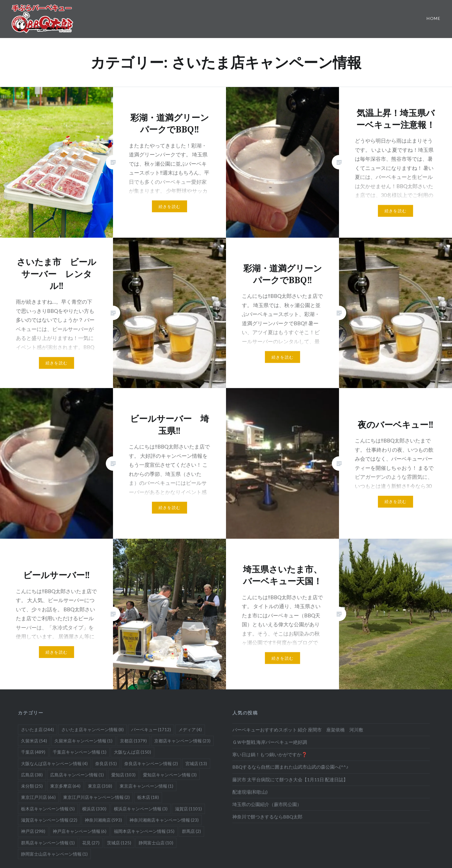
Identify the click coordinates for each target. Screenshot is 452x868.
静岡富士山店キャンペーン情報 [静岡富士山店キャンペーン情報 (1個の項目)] (54, 854)
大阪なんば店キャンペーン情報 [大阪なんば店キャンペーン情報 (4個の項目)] (54, 763)
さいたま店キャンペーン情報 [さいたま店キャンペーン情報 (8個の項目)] (93, 729)
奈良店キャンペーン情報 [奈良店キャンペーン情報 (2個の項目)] (151, 763)
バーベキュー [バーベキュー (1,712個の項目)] (151, 729)
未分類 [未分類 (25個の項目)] (32, 786)
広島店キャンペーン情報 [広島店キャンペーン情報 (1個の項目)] (77, 775)
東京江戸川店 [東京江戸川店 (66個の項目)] (38, 797)
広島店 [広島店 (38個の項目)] (32, 775)
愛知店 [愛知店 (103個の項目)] (123, 775)
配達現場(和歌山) (250, 792)
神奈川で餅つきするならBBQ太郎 (267, 817)
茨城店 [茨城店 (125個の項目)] (119, 843)
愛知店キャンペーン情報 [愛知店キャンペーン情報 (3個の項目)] (170, 775)
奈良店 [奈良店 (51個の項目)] (106, 763)
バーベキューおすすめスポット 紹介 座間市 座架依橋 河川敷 (298, 730)
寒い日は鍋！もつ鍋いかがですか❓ (270, 754)
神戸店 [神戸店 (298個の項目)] (33, 831)
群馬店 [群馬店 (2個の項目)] (191, 831)
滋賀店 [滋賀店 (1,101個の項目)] (188, 809)
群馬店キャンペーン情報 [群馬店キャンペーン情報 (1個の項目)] (48, 843)
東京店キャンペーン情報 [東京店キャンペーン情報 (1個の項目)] (146, 786)
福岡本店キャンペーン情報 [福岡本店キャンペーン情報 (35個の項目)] (144, 831)
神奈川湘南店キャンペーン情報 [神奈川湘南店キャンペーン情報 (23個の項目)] (164, 820)
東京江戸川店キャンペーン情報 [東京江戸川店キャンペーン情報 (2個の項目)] (96, 797)
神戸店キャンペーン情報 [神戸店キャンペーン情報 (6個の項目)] (80, 831)
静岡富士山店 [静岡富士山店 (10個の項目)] (156, 843)
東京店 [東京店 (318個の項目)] (100, 786)
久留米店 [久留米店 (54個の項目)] (34, 741)
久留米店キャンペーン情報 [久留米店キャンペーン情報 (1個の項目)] (83, 741)
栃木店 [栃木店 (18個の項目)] (148, 797)
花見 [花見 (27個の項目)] (91, 843)
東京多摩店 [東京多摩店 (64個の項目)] (65, 786)
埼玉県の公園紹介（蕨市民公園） (267, 804)
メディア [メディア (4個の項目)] (190, 729)
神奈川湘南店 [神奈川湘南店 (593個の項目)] (103, 820)
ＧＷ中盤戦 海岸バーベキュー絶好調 (270, 742)
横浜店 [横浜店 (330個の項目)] (94, 809)
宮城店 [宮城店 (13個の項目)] (196, 763)
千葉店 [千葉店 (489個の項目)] (33, 752)
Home (434, 18)
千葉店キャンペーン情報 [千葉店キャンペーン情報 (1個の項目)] (80, 752)
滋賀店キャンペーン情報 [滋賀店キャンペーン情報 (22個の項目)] (49, 820)
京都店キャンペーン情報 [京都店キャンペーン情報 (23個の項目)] (182, 741)
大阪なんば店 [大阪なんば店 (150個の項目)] (132, 752)
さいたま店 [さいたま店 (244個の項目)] (37, 729)
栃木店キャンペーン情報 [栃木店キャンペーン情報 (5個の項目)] (48, 809)
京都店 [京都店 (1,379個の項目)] (133, 741)
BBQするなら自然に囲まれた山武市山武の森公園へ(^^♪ (290, 767)
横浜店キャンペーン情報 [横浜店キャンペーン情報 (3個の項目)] (141, 809)
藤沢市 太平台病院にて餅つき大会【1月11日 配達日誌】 (290, 779)
